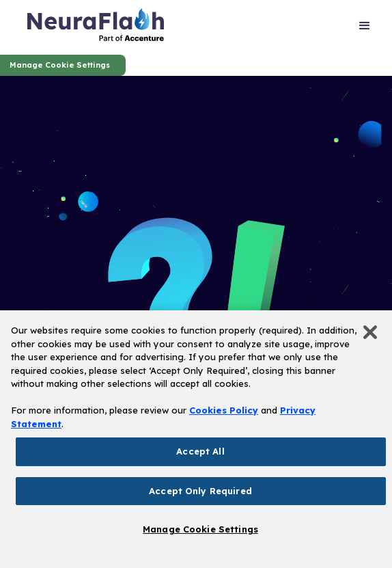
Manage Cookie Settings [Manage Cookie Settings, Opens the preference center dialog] (200, 529)
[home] (96, 27)
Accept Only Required (200, 491)
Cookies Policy (224, 410)
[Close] (370, 332)
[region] (196, 439)
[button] (365, 27)
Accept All (200, 451)
